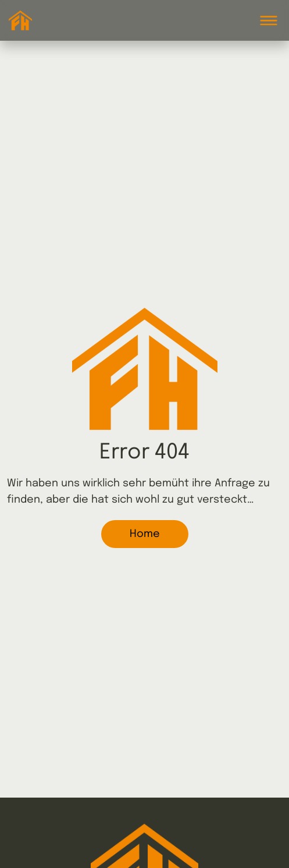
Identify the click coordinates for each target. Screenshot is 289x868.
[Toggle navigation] (269, 20)
